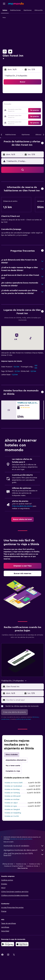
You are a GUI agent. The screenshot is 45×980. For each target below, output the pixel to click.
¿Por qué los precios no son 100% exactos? (24, 854)
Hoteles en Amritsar (12, 799)
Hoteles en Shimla (32, 866)
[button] (4, 4)
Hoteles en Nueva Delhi (14, 783)
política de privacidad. (24, 719)
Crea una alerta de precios (22, 506)
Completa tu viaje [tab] (13, 771)
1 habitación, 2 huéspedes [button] (16, 76)
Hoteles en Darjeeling (13, 813)
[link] (22, 519)
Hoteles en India (34, 864)
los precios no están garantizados (21, 839)
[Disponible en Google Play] (8, 944)
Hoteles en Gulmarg (12, 793)
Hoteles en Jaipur (11, 803)
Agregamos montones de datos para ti (24, 850)
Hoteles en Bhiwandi (12, 796)
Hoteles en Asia (21, 864)
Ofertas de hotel (8, 864)
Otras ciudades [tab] (12, 755)
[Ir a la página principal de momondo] (16, 4)
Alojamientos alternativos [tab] (16, 760)
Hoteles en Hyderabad (13, 786)
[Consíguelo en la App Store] (22, 944)
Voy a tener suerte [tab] (13, 766)
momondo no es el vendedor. (24, 846)
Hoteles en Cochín (12, 816)
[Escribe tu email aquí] (25, 700)
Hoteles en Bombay (12, 789)
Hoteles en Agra (11, 806)
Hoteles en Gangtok (12, 809)
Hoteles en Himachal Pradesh (14, 866)
